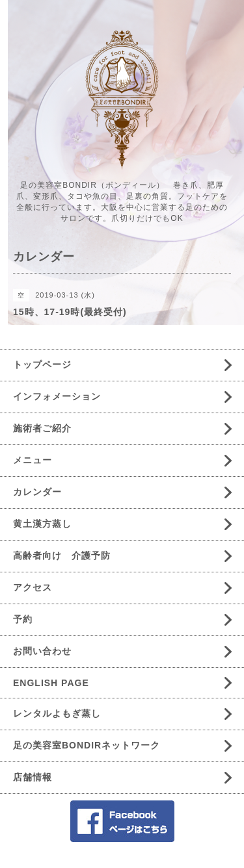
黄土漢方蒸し (42, 524)
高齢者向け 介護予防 (62, 555)
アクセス (33, 587)
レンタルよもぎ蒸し (57, 713)
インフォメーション (57, 396)
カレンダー (37, 492)
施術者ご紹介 (42, 428)
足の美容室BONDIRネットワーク (87, 745)
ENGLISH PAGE (51, 683)
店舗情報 (33, 777)
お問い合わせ (42, 651)
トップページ (42, 364)
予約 (23, 619)
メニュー (33, 460)
